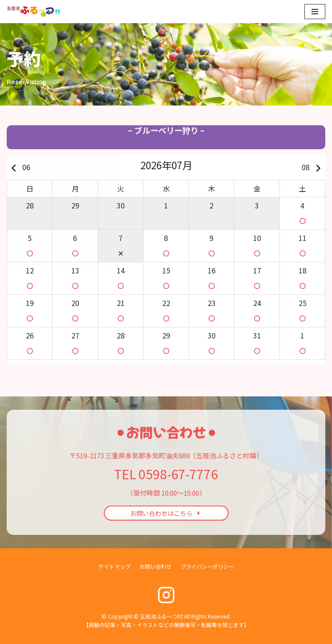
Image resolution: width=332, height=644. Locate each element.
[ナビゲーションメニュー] (315, 12)
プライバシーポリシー (207, 566)
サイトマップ (115, 566)
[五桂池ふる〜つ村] (33, 12)
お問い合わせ (156, 566)
